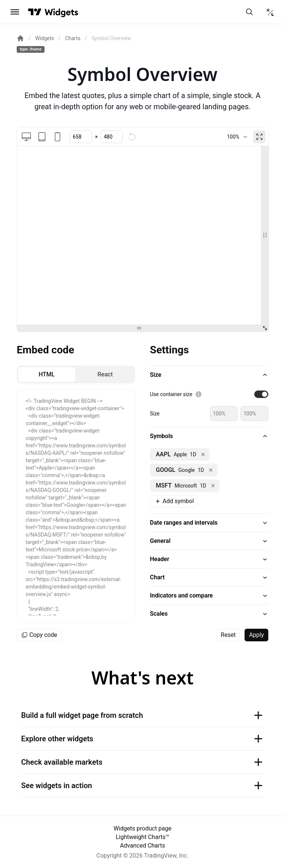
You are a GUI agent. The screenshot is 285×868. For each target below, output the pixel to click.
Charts (73, 38)
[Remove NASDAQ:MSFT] (213, 486)
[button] (209, 375)
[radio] (47, 375)
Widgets (45, 38)
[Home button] (61, 12)
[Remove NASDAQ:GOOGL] (211, 470)
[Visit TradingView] (35, 12)
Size (155, 414)
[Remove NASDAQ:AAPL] (203, 454)
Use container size (171, 394)
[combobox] (237, 137)
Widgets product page (142, 828)
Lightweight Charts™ (142, 837)
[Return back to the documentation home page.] (20, 38)
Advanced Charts (142, 846)
